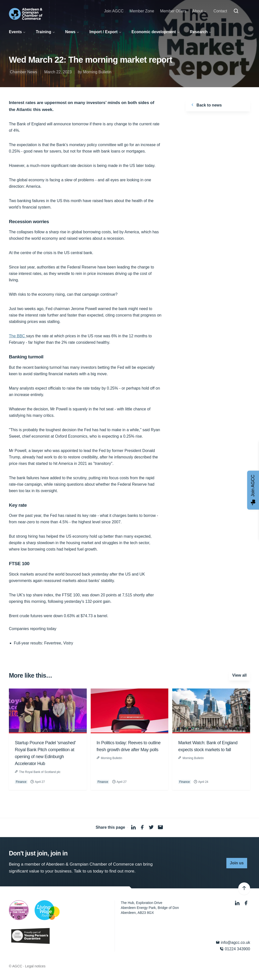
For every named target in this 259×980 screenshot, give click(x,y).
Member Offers (173, 11)
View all (239, 675)
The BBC (17, 336)
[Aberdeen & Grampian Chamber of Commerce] (26, 14)
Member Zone (142, 11)
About (197, 11)
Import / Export (104, 32)
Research (199, 32)
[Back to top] (244, 889)
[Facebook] (246, 903)
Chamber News (23, 72)
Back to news (206, 105)
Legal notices (35, 966)
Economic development (154, 32)
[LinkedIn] (238, 903)
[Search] (236, 11)
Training (43, 32)
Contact (220, 11)
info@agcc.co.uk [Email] (233, 942)
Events (15, 32)
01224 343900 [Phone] (235, 949)
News (70, 32)
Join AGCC (114, 11)
